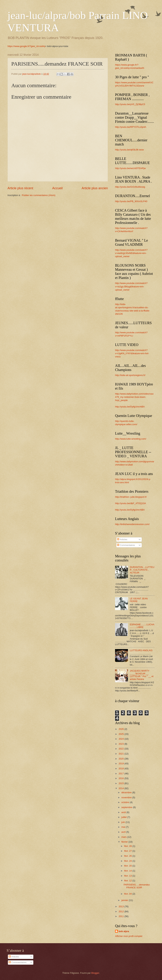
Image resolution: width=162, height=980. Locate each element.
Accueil (57, 188)
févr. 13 (128, 876)
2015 (121, 783)
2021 (121, 754)
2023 (121, 744)
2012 (121, 911)
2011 (121, 916)
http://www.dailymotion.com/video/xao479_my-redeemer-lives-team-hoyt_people (134, 397)
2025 (121, 734)
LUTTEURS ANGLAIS (141, 650)
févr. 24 (128, 861)
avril (124, 832)
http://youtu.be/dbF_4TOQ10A (130, 503)
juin (123, 822)
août (124, 812)
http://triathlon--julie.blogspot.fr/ (131, 497)
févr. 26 (128, 856)
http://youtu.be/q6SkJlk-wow (129, 150)
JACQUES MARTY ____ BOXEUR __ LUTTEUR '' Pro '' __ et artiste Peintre (142, 675)
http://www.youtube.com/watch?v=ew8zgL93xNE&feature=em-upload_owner (131, 253)
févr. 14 (128, 871)
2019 (121, 764)
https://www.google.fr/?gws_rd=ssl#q (26, 46)
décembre (127, 792)
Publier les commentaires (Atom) (39, 195)
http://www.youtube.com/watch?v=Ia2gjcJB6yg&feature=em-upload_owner (131, 286)
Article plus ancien (95, 188)
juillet (124, 817)
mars (124, 837)
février (125, 842)
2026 (121, 729)
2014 (121, 788)
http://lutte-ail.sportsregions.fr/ (130, 375)
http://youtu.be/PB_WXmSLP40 (131, 201)
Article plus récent (20, 188)
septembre (127, 807)
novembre (127, 797)
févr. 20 (128, 866)
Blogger (95, 973)
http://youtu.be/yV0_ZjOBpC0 (130, 104)
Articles (122, 539)
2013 (121, 906)
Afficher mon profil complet (129, 936)
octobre (126, 802)
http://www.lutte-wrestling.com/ (131, 439)
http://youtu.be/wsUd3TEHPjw (130, 168)
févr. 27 (128, 851)
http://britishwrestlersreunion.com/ (132, 524)
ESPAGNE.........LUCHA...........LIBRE (142, 626)
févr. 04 (128, 894)
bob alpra (124, 931)
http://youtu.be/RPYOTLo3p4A (131, 127)
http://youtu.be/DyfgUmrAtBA (130, 407)
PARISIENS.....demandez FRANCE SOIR (137, 886)
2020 (121, 759)
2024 (121, 739)
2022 (121, 749)
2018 (121, 769)
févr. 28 (128, 846)
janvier (125, 900)
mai (123, 827)
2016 (121, 778)
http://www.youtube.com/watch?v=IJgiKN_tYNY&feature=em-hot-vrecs (132, 353)
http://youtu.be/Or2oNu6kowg (130, 187)
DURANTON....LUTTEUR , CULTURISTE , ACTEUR (142, 570)
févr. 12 (128, 881)
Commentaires (126, 545)
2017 (121, 774)
